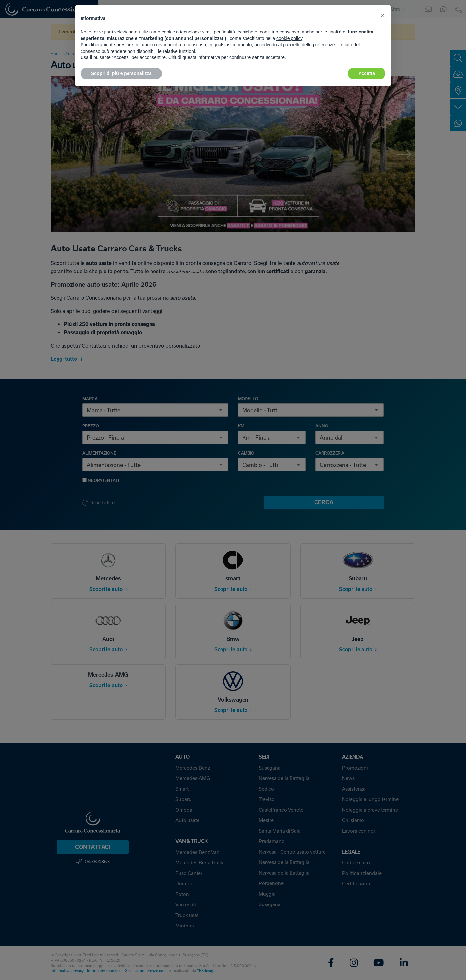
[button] (382, 16)
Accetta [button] (367, 73)
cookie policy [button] (289, 38)
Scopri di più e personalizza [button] (121, 73)
